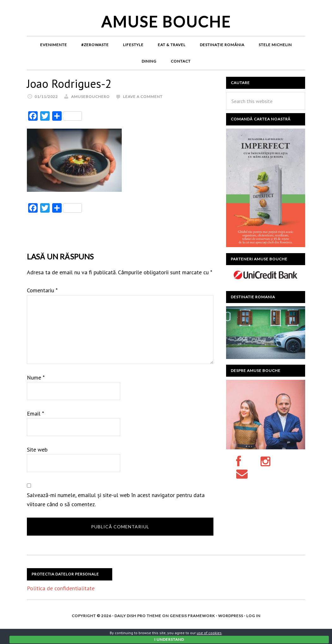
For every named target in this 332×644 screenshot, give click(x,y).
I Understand (169, 639)
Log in (253, 616)
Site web (37, 450)
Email (35, 413)
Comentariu (42, 290)
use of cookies (209, 633)
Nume (36, 377)
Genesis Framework (192, 616)
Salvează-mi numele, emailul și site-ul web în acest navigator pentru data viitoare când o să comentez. (116, 500)
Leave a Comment (143, 97)
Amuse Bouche (166, 22)
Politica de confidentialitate (61, 588)
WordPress (231, 616)
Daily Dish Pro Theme (138, 616)
